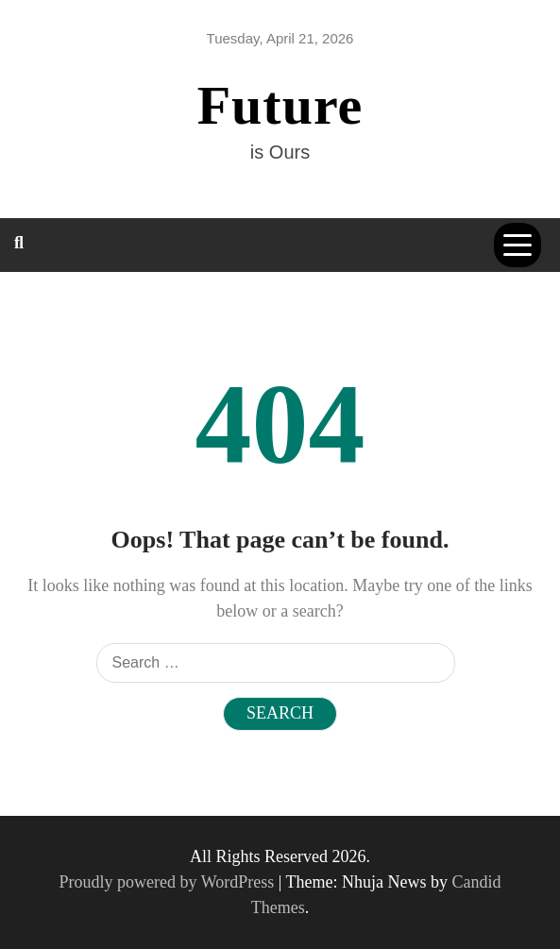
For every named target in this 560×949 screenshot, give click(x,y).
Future (280, 105)
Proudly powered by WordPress (169, 882)
